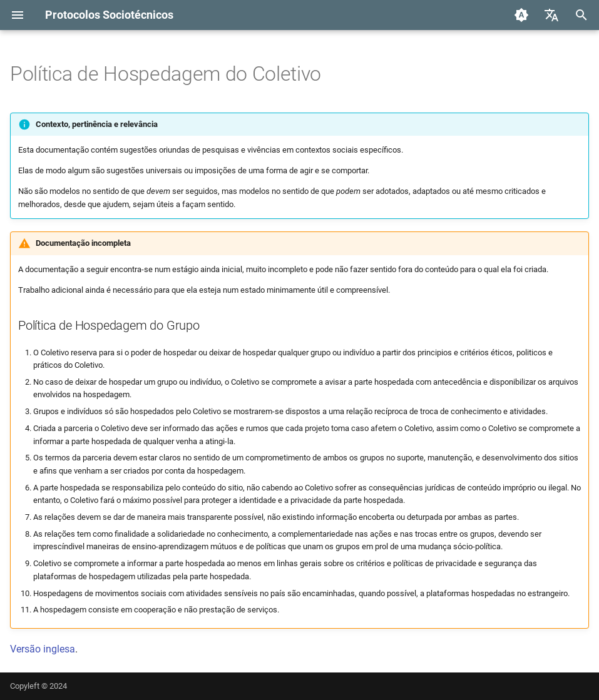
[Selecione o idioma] (551, 15)
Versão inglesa (43, 649)
